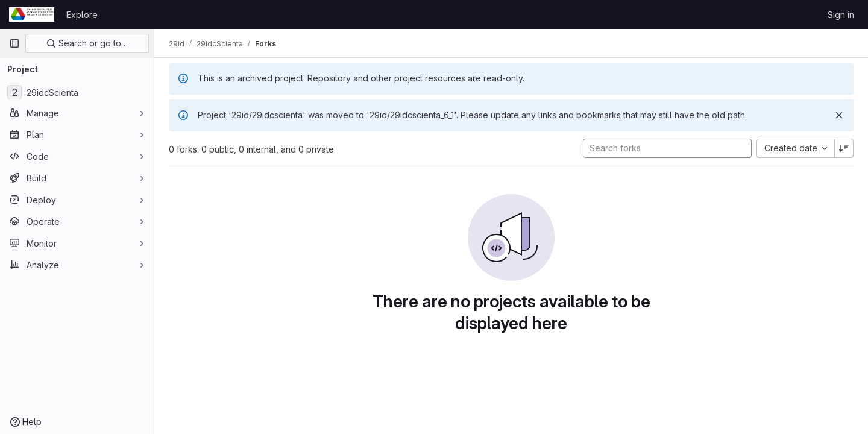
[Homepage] (32, 14)
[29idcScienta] (77, 92)
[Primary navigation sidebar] (14, 43)
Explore (82, 15)
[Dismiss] (839, 115)
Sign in (841, 15)
